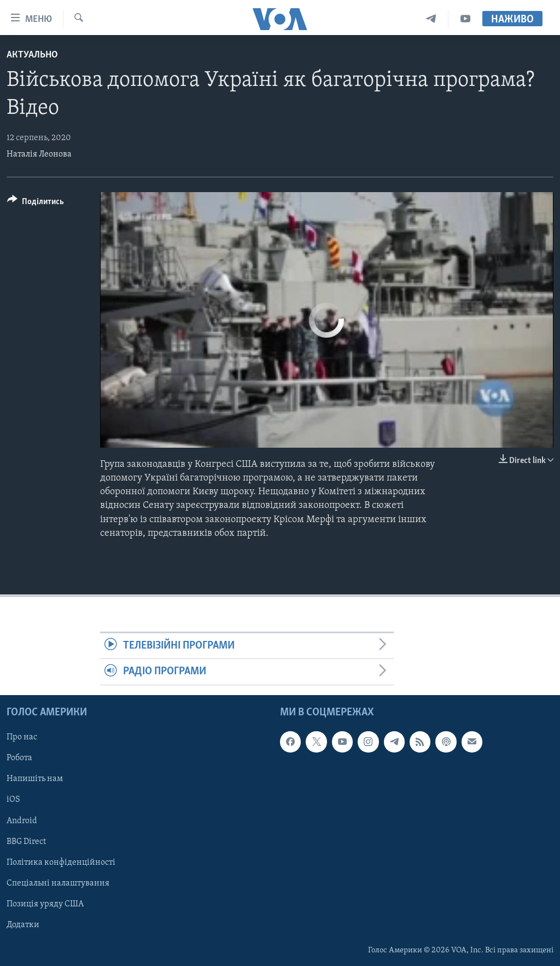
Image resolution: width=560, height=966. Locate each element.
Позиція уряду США (45, 904)
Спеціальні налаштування (58, 883)
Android (22, 820)
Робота (19, 758)
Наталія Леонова (39, 154)
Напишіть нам (35, 779)
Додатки (23, 924)
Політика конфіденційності (61, 862)
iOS (13, 800)
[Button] (36, 203)
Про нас (22, 737)
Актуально (32, 55)
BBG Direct (26, 841)
